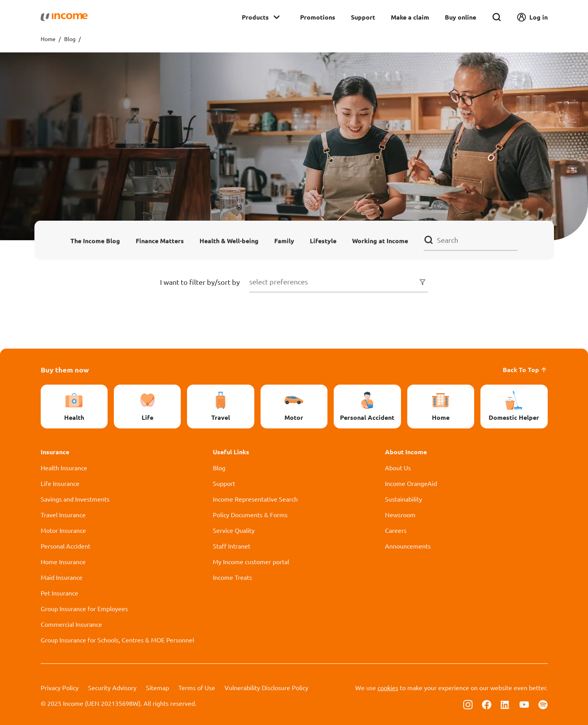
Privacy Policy (60, 687)
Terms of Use (197, 687)
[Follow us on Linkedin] (505, 704)
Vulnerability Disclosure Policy (266, 687)
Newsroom (400, 515)
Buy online (460, 17)
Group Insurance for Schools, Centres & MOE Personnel (117, 640)
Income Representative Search (255, 499)
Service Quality (234, 530)
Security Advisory (112, 687)
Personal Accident (66, 546)
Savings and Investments (75, 499)
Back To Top (525, 370)
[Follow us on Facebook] (487, 704)
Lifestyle (323, 240)
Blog (70, 39)
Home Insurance (63, 561)
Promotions (318, 17)
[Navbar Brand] (64, 17)
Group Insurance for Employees (84, 608)
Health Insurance (64, 468)
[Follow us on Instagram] (468, 704)
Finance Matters (160, 240)
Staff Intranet (232, 546)
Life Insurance (60, 483)
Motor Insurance (63, 530)
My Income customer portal (251, 561)
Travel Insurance (63, 515)
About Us (398, 468)
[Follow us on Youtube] (524, 704)
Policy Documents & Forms (250, 515)
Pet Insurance (59, 593)
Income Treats (232, 577)
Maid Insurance (62, 577)
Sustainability (404, 499)
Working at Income (380, 240)
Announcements (408, 546)
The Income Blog (95, 240)
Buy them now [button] (65, 370)
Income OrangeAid (411, 483)
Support (363, 17)
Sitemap (157, 687)
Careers (396, 530)
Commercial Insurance (71, 624)
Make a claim (410, 17)
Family (284, 240)
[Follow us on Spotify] (543, 704)
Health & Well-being (229, 240)
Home (48, 39)
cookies (388, 687)
